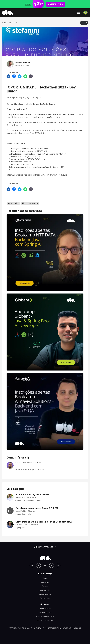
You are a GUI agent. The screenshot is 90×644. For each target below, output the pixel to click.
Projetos (45, 586)
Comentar (34, 204)
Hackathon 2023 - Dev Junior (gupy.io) (51, 175)
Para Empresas (45, 594)
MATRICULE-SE (56, 4)
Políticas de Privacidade (45, 616)
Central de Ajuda (45, 608)
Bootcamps (45, 582)
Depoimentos (45, 598)
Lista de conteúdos (11, 23)
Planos (45, 578)
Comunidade (45, 590)
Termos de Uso (45, 612)
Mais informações (45, 547)
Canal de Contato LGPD (45, 621)
